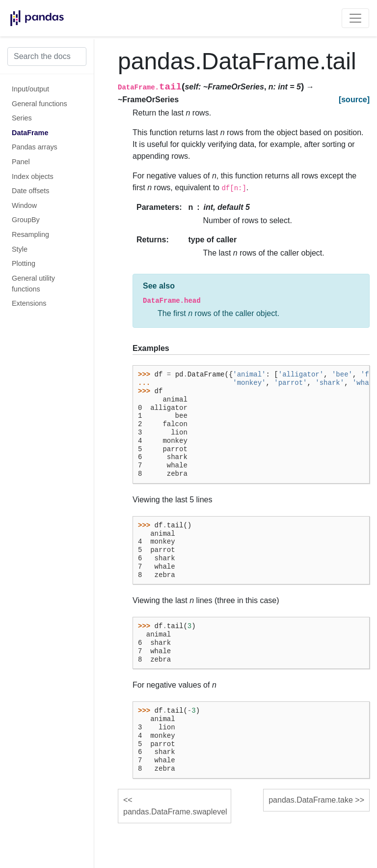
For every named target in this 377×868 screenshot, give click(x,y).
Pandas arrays (35, 147)
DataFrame (30, 133)
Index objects (33, 176)
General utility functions (33, 284)
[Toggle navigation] (355, 18)
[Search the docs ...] (47, 57)
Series (22, 118)
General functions (40, 104)
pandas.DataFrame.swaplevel (175, 812)
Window (24, 205)
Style (20, 249)
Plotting (24, 263)
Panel (21, 162)
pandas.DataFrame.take (311, 800)
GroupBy (26, 220)
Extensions (29, 303)
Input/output (30, 89)
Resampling (30, 234)
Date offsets (31, 191)
